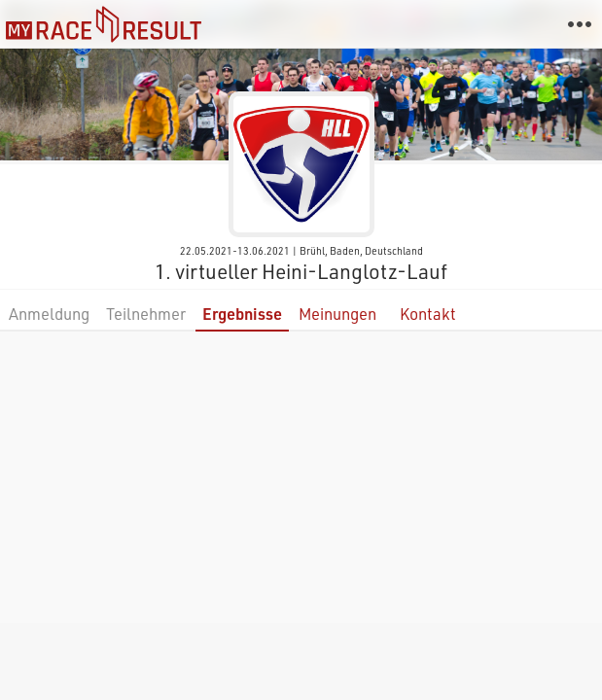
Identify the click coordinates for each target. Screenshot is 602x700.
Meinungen (337, 314)
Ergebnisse (242, 314)
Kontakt (428, 314)
